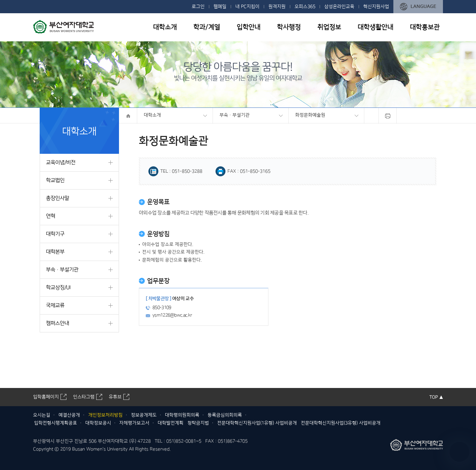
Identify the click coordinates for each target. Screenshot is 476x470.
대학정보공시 (98, 423)
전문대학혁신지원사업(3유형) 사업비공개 (341, 423)
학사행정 (289, 27)
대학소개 (165, 27)
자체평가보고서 (134, 423)
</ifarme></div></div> (459, 452)
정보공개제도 (144, 415)
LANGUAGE (423, 6)
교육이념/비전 (61, 162)
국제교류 (55, 305)
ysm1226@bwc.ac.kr (172, 315)
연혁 (51, 216)
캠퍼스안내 (58, 323)
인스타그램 (84, 397)
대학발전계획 (171, 423)
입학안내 (249, 27)
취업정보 (329, 27)
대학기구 (55, 234)
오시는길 (42, 415)
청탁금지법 (198, 423)
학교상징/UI (58, 287)
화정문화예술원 (310, 115)
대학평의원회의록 (182, 415)
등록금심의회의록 (225, 415)
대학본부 (55, 252)
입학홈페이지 (46, 397)
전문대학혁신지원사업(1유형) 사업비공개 (257, 423)
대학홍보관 (425, 27)
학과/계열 (207, 27)
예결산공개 (69, 415)
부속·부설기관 (235, 115)
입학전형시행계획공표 (56, 423)
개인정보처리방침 (105, 415)
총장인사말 (58, 198)
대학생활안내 (376, 27)
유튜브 (115, 397)
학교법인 (55, 180)
